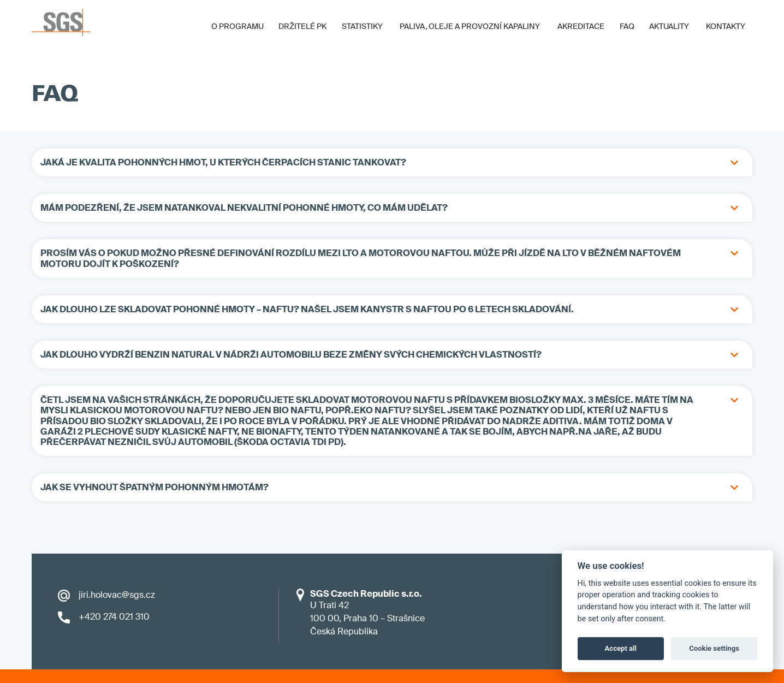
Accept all (621, 648)
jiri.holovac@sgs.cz (117, 595)
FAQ (627, 26)
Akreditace (581, 26)
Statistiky (362, 26)
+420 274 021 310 (114, 617)
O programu (237, 26)
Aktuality (669, 26)
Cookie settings (714, 648)
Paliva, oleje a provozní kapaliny (470, 26)
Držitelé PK (302, 26)
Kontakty (726, 26)
